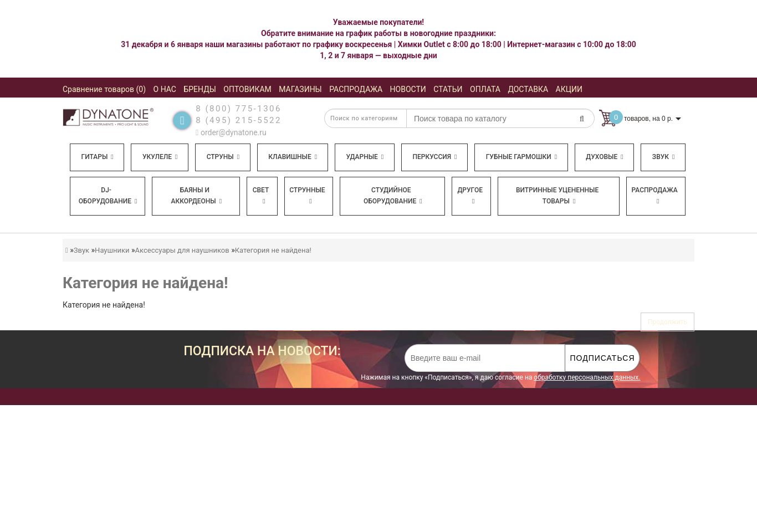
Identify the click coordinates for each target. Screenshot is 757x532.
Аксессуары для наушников (182, 250)
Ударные (365, 157)
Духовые (604, 157)
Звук (663, 157)
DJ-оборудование (108, 196)
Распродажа (655, 195)
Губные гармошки (521, 157)
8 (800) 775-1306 (239, 109)
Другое (470, 195)
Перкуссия (434, 157)
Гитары (98, 157)
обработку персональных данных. (587, 377)
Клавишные (293, 157)
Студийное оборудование (393, 196)
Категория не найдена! (273, 250)
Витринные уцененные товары (557, 196)
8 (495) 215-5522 (239, 120)
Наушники (112, 250)
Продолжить (668, 322)
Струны (223, 157)
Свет (261, 195)
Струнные (307, 195)
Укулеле (160, 157)
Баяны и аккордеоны (196, 196)
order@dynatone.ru (231, 132)
